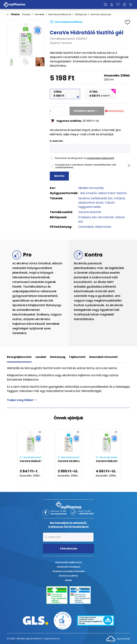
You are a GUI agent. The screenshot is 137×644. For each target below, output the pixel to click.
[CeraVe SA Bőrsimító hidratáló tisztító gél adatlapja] (68, 455)
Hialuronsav (103, 227)
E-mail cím (56, 141)
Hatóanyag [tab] (58, 357)
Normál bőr (106, 217)
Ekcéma (84, 198)
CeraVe (66, 43)
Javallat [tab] (41, 357)
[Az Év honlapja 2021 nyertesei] (63, 620)
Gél (82, 193)
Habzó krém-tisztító (112, 193)
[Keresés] (106, 4)
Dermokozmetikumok (60, 14)
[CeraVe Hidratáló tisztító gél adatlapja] (107, 455)
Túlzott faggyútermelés (97, 205)
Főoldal (26, 14)
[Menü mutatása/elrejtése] (132, 4)
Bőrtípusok (81, 14)
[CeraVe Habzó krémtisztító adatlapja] (30, 455)
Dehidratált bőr (102, 198)
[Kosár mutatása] (124, 4)
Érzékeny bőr (88, 217)
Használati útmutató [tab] (103, 357)
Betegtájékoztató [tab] (19, 357)
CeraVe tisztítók (90, 212)
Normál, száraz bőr (101, 14)
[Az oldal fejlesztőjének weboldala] (118, 638)
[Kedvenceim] (118, 4)
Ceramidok (86, 227)
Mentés (59, 176)
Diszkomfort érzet (91, 203)
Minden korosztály (91, 188)
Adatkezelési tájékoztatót (101, 158)
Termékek (39, 14)
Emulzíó (91, 193)
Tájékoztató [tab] (77, 357)
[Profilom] (112, 4)
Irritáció (119, 198)
